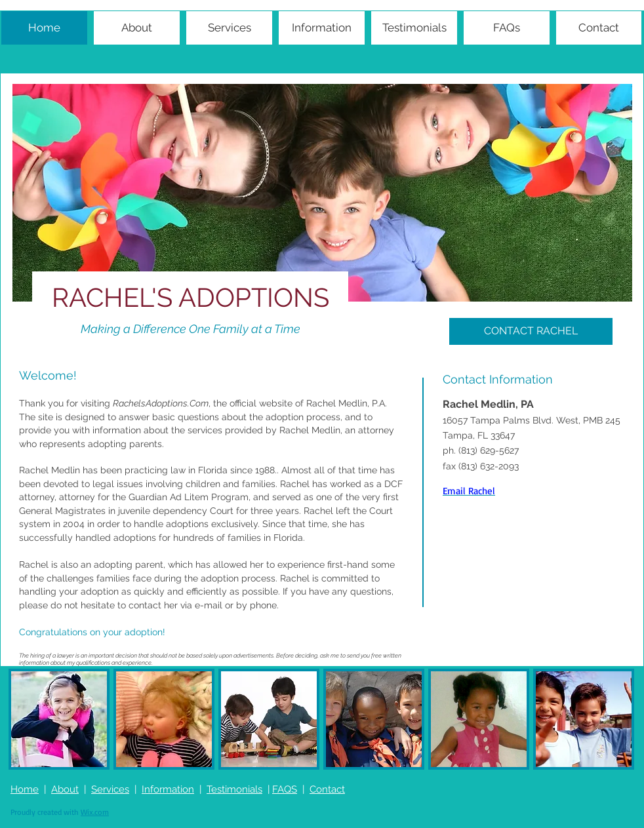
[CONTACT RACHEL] (531, 331)
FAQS (285, 789)
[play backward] (25, 719)
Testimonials (234, 789)
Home (25, 789)
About (65, 789)
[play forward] (622, 719)
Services (110, 789)
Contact (327, 789)
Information (168, 789)
